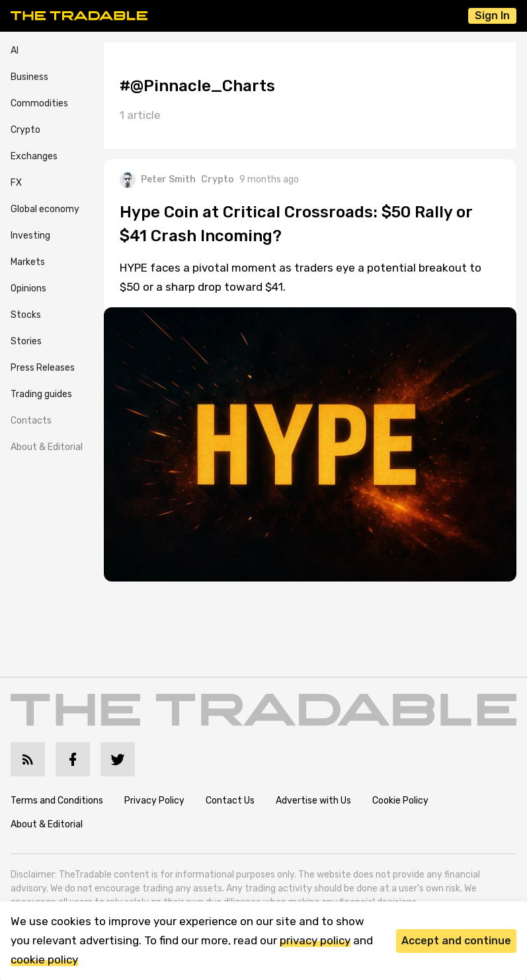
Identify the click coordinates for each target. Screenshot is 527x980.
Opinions (28, 288)
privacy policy (315, 940)
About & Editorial (47, 447)
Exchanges (34, 156)
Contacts (31, 421)
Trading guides (41, 394)
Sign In (492, 16)
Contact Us (230, 801)
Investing (30, 236)
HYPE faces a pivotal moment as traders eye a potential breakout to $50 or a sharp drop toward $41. (301, 277)
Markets (28, 262)
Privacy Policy (154, 801)
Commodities (39, 103)
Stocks (26, 315)
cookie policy (44, 960)
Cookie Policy (400, 801)
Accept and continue (456, 941)
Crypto (25, 130)
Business (29, 77)
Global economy (45, 209)
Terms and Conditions (57, 801)
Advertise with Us (313, 801)
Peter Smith (158, 180)
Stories (26, 341)
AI (15, 51)
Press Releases (43, 368)
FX (16, 183)
